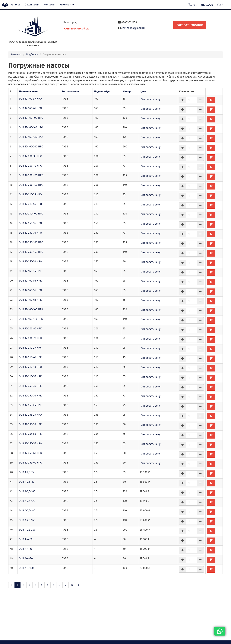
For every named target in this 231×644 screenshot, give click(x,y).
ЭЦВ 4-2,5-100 (27, 491)
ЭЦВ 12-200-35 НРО (31, 156)
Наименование (28, 92)
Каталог (15, 5)
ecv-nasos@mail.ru (133, 28)
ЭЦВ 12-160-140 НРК (31, 319)
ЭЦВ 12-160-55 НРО (31, 290)
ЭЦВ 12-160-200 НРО (31, 147)
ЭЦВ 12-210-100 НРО (31, 214)
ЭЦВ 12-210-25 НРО (30, 194)
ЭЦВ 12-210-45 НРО (31, 367)
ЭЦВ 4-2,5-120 (27, 501)
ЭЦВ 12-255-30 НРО (31, 262)
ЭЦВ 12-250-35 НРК (30, 386)
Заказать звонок (190, 25)
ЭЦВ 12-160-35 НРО (30, 99)
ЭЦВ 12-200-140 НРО (31, 185)
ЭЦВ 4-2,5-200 (27, 530)
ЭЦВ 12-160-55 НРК (30, 281)
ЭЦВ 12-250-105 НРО (31, 242)
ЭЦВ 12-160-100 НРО (31, 118)
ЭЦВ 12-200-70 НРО (31, 166)
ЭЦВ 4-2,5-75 (26, 472)
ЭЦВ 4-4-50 (26, 539)
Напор (127, 92)
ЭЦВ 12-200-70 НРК (30, 338)
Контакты (49, 5)
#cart (220, 5)
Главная (16, 55)
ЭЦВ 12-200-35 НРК (30, 329)
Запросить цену (151, 99)
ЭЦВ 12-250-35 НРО (31, 223)
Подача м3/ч (102, 92)
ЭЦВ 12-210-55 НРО (31, 204)
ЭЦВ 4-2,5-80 (27, 482)
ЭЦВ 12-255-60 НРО (31, 463)
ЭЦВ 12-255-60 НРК (30, 453)
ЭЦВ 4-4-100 (26, 568)
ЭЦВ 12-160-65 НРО (31, 108)
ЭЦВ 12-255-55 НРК (30, 434)
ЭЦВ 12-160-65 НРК (30, 300)
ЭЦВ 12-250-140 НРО (31, 252)
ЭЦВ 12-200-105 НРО (31, 175)
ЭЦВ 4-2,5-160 (27, 520)
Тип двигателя (71, 92)
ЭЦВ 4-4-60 (26, 549)
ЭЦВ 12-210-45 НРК (30, 357)
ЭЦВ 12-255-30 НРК (30, 424)
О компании (32, 5)
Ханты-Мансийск (76, 29)
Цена (143, 92)
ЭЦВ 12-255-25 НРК (30, 405)
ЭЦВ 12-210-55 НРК (30, 376)
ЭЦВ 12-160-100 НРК (31, 309)
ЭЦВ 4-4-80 (26, 558)
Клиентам (67, 5)
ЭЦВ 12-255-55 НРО (31, 444)
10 (72, 585)
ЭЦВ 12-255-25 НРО (30, 415)
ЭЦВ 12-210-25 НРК (30, 348)
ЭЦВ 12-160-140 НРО (31, 127)
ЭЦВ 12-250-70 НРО (31, 233)
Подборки (32, 55)
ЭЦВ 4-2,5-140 (27, 511)
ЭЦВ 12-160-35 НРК (30, 271)
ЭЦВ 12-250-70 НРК (30, 396)
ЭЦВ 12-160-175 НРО (31, 137)
